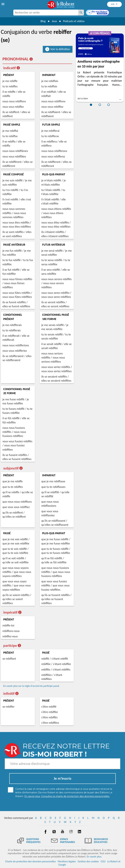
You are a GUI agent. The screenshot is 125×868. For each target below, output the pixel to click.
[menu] (3, 4)
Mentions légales (67, 861)
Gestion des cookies (88, 861)
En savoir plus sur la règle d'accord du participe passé (31, 686)
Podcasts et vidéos (74, 21)
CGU (103, 861)
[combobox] (46, 13)
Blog (43, 21)
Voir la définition (60, 49)
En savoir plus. (94, 857)
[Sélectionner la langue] (114, 4)
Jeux (54, 21)
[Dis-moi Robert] (98, 13)
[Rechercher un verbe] (81, 13)
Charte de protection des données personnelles (30, 861)
